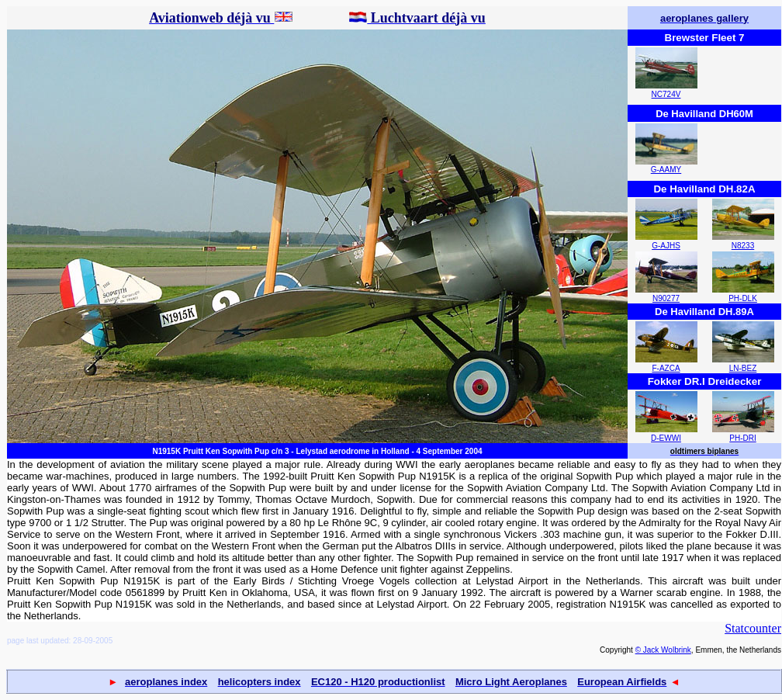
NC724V (666, 94)
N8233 (743, 246)
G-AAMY (666, 170)
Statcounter (753, 628)
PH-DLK (743, 298)
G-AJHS (666, 246)
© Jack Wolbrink (663, 650)
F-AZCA (666, 368)
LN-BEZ (743, 368)
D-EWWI (666, 438)
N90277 (666, 298)
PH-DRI (742, 438)
